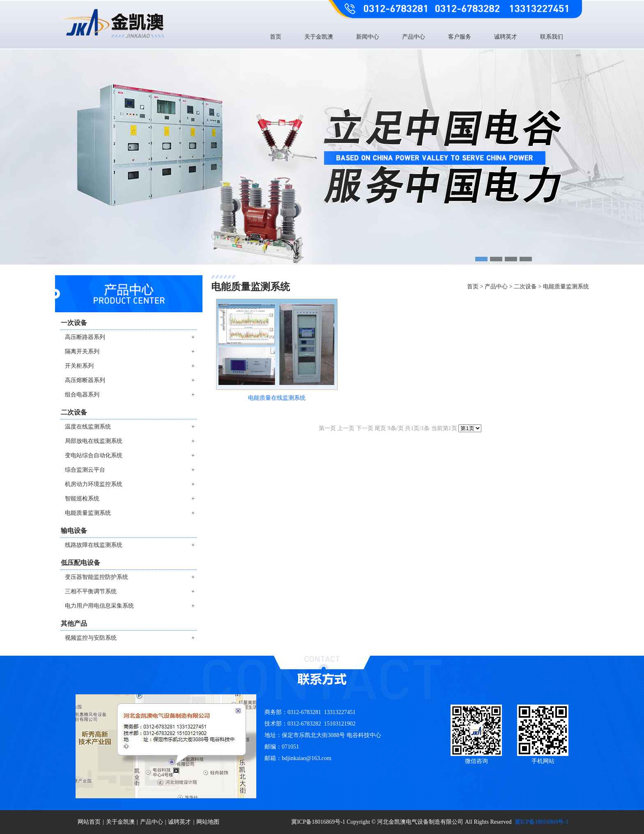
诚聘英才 (506, 37)
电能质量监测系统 (566, 287)
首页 (276, 37)
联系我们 (552, 37)
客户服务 (460, 37)
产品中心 (414, 37)
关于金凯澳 (319, 37)
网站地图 (208, 822)
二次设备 (525, 287)
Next (636, 174)
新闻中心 (368, 37)
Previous (8, 174)
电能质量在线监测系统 (277, 398)
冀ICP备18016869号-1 (542, 822)
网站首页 (89, 822)
